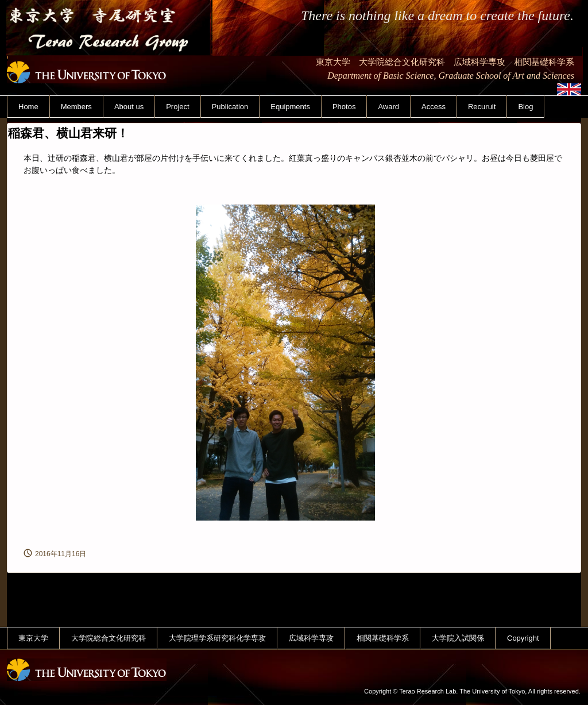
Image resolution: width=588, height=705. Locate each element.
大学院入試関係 (458, 638)
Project (177, 107)
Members (76, 107)
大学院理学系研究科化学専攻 (217, 638)
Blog (525, 107)
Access (434, 107)
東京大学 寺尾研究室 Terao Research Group (109, 62)
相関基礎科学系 (383, 638)
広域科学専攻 (311, 638)
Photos (344, 107)
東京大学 (33, 638)
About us (129, 107)
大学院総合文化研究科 (109, 638)
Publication (230, 107)
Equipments (290, 107)
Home (28, 107)
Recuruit (482, 107)
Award (388, 107)
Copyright (523, 638)
